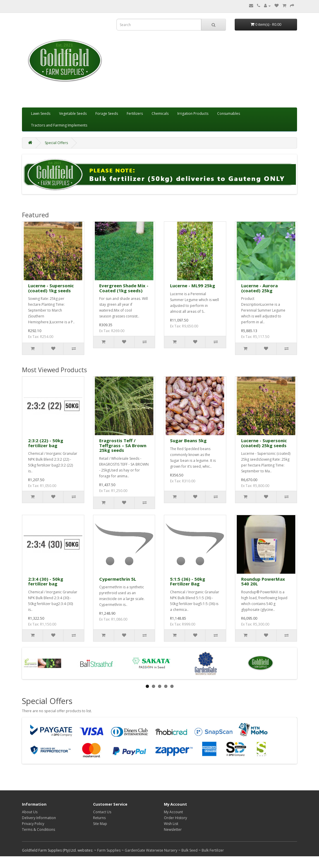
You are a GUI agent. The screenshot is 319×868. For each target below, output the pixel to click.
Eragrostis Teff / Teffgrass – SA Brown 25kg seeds (123, 445)
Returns (99, 818)
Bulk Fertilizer (213, 850)
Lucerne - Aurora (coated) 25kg (259, 288)
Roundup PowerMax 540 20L (263, 581)
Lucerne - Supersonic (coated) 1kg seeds (51, 288)
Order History (175, 818)
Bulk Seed (189, 850)
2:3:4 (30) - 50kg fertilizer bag (46, 581)
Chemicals (160, 113)
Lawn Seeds (41, 113)
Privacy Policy (33, 824)
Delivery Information (39, 818)
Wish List (171, 824)
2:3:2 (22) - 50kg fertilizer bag (46, 443)
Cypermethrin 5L (118, 579)
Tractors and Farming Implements (59, 125)
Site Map (100, 824)
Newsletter (173, 829)
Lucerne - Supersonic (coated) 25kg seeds (264, 443)
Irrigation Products (193, 113)
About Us (30, 812)
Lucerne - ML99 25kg (193, 286)
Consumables (229, 113)
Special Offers (56, 143)
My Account (173, 812)
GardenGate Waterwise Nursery (151, 850)
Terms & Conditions (38, 829)
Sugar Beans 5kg (188, 440)
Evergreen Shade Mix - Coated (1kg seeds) (124, 288)
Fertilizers (135, 113)
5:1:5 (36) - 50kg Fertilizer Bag (188, 581)
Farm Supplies (109, 850)
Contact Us (102, 812)
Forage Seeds (107, 113)
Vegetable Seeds (73, 113)
